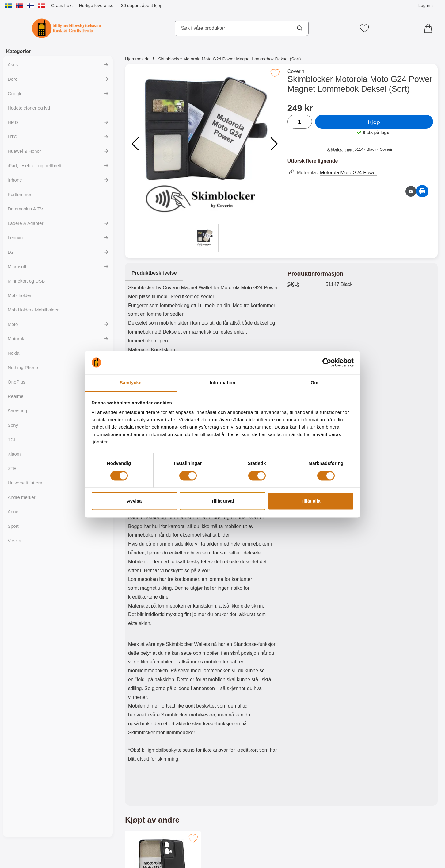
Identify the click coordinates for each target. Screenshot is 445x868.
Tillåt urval (223, 501)
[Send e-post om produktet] (411, 191)
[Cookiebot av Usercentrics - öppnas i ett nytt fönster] (327, 362)
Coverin (296, 71)
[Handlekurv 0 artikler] (430, 28)
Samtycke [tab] (131, 383)
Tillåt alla (311, 501)
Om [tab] (314, 383)
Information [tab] (222, 383)
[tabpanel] (203, 536)
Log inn (426, 6)
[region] (203, 273)
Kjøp (374, 122)
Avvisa (135, 501)
